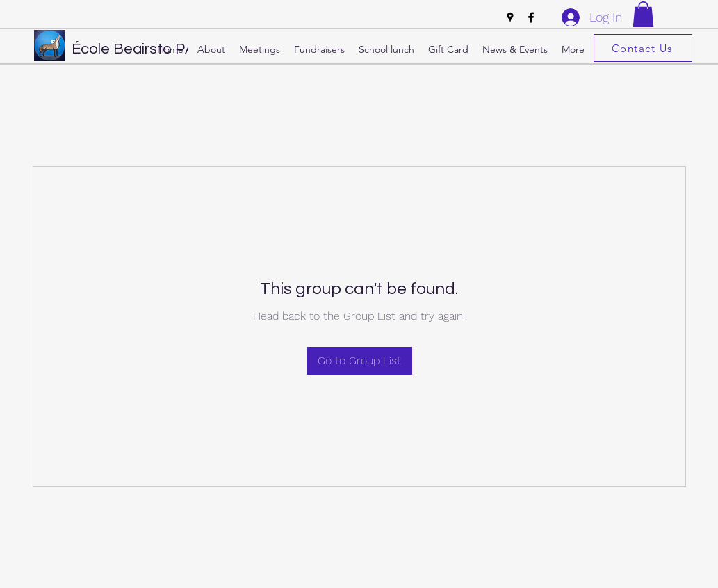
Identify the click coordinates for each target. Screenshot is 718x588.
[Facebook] (531, 17)
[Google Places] (510, 17)
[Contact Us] (643, 48)
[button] (643, 14)
